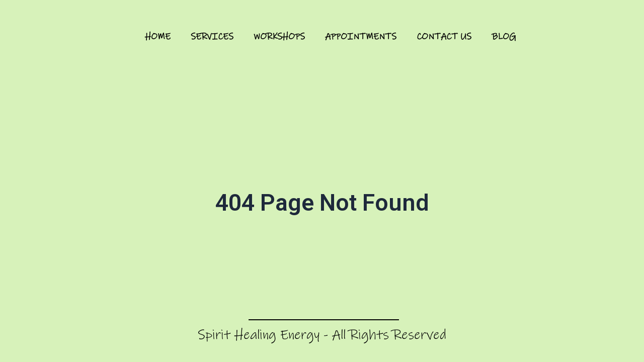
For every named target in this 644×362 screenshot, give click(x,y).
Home (158, 37)
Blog (504, 37)
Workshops (279, 37)
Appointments (361, 37)
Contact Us (444, 37)
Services (212, 37)
